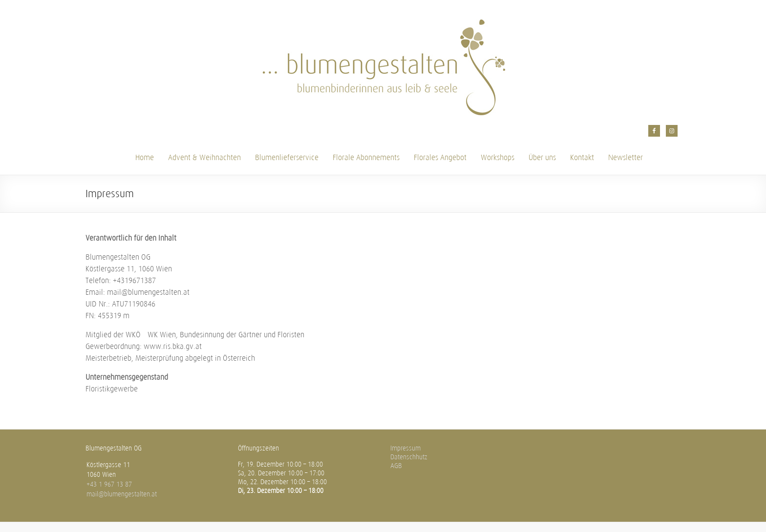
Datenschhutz (409, 457)
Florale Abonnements (366, 157)
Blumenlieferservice (287, 157)
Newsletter (626, 157)
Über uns (542, 157)
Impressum (405, 448)
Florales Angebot (440, 157)
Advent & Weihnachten (204, 157)
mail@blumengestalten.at (122, 494)
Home (145, 157)
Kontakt (582, 157)
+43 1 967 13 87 (109, 484)
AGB (396, 466)
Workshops (498, 157)
